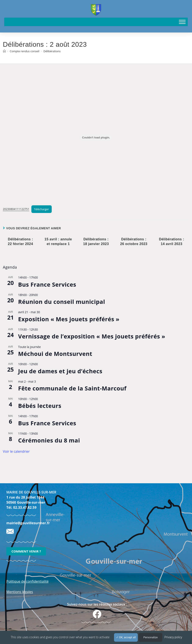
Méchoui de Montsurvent (55, 354)
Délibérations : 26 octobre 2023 (134, 242)
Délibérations (52, 51)
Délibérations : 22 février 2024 (20, 242)
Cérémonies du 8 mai (49, 440)
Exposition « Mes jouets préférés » (69, 319)
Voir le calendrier (16, 451)
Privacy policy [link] (173, 637)
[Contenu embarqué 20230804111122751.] (96, 138)
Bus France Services (47, 284)
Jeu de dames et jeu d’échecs (60, 371)
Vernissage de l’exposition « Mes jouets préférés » (92, 336)
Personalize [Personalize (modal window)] (150, 637)
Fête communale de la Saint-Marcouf (72, 388)
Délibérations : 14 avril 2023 (172, 242)
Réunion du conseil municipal (62, 302)
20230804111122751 (16, 209)
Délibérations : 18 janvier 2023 (96, 242)
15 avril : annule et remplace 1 (58, 242)
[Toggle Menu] (182, 22)
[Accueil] (4, 51)
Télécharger (41, 209)
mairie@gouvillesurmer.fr (28, 523)
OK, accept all (126, 637)
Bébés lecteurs (40, 406)
